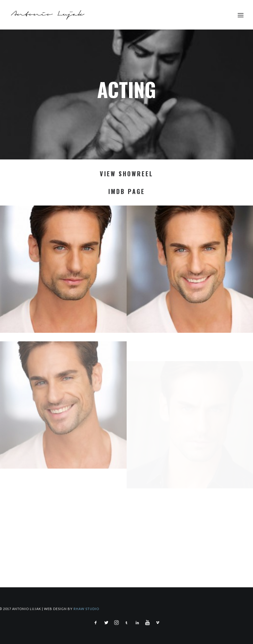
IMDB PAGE (127, 191)
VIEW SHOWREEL (126, 174)
